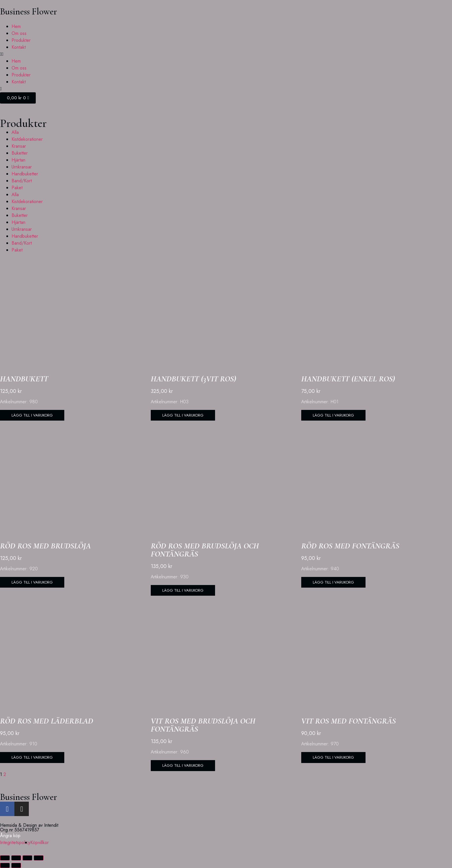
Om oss (19, 33)
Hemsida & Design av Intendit (29, 825)
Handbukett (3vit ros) (193, 379)
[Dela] (27, 858)
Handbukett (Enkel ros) (348, 379)
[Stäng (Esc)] (39, 858)
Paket (17, 188)
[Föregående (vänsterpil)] (5, 865)
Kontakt (19, 47)
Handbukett (24, 379)
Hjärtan (18, 160)
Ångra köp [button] (10, 836)
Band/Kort (22, 181)
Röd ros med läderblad (47, 721)
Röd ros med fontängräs (350, 546)
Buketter (20, 153)
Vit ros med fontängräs (349, 721)
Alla (15, 132)
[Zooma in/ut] (5, 858)
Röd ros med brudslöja (45, 546)
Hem (16, 26)
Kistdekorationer (27, 139)
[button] (226, 54)
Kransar (19, 146)
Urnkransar (22, 167)
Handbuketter (25, 174)
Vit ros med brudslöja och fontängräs (203, 725)
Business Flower (29, 11)
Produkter (21, 40)
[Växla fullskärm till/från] (16, 858)
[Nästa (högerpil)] (16, 865)
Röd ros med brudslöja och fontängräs (205, 550)
